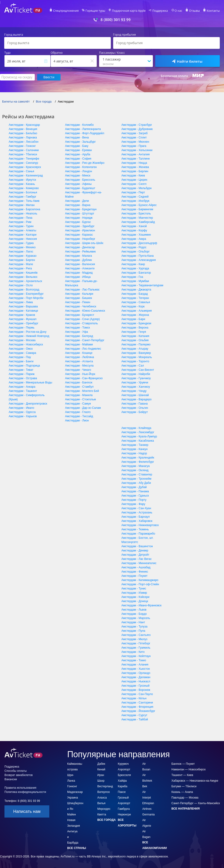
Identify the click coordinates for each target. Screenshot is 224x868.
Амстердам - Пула (133, 631)
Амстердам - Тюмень (135, 529)
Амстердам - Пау (20, 357)
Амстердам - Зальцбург (80, 142)
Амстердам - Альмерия (137, 311)
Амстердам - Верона (135, 328)
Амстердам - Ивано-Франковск (141, 605)
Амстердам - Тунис (134, 589)
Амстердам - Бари (133, 319)
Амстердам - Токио (134, 660)
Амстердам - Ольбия (135, 340)
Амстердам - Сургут (134, 715)
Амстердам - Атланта (79, 361)
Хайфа (122, 781)
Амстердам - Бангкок (79, 382)
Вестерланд (105, 786)
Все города (107, 820)
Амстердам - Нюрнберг (80, 239)
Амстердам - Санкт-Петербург (85, 340)
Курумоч (123, 764)
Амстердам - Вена (77, 138)
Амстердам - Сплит (134, 138)
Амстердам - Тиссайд (79, 416)
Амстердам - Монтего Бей (82, 391)
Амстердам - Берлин (135, 171)
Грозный (123, 798)
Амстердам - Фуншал (23, 319)
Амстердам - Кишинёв (23, 273)
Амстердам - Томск (77, 328)
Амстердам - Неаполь (23, 214)
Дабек (101, 764)
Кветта (102, 814)
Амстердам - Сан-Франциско (84, 378)
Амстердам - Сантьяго (136, 635)
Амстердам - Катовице (23, 311)
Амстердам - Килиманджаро (140, 580)
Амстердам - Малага (79, 256)
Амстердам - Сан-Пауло (137, 694)
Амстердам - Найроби (136, 374)
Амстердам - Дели (77, 201)
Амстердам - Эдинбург (80, 226)
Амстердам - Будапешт (80, 188)
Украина (73, 798)
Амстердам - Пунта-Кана (138, 256)
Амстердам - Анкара (22, 387)
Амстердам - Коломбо (79, 125)
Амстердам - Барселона (24, 209)
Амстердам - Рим (20, 222)
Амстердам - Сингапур (23, 163)
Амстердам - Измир (134, 593)
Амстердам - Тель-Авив (24, 201)
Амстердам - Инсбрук (135, 201)
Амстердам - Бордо (134, 614)
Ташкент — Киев (182, 775)
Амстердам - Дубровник (137, 129)
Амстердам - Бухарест (80, 315)
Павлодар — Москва (185, 798)
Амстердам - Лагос (21, 252)
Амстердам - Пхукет (134, 576)
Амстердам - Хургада (135, 268)
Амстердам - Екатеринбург (26, 294)
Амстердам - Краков (22, 315)
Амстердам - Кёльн (134, 698)
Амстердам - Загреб (135, 133)
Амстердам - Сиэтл (134, 184)
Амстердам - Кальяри (79, 294)
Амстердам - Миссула (79, 366)
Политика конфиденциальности (25, 792)
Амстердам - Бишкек (79, 298)
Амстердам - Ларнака (23, 138)
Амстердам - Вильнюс (23, 277)
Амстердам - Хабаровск (137, 521)
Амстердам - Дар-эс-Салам (83, 408)
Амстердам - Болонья (23, 192)
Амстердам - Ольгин (135, 408)
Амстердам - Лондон (79, 171)
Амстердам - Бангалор (136, 273)
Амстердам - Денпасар (80, 247)
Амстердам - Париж (22, 374)
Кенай (101, 769)
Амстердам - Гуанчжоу (136, 378)
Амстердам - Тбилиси (23, 154)
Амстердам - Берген (22, 260)
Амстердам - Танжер (135, 445)
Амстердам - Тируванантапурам (142, 285)
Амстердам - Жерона (135, 315)
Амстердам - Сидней (135, 197)
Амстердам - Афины (78, 184)
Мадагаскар (75, 792)
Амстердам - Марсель (136, 618)
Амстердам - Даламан (136, 677)
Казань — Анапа (182, 792)
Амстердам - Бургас (78, 222)
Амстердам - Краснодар (24, 125)
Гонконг (72, 786)
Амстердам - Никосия (23, 239)
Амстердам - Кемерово (24, 188)
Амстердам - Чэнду (134, 391)
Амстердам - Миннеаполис (139, 563)
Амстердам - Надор (134, 453)
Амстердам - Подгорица (24, 366)
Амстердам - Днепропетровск (28, 404)
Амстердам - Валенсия (80, 264)
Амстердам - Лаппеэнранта (83, 129)
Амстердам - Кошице (79, 353)
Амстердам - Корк (133, 306)
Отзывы (194, 11)
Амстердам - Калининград (26, 176)
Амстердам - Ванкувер (136, 353)
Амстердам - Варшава (23, 306)
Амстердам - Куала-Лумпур (139, 436)
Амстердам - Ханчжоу (136, 387)
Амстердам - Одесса (22, 412)
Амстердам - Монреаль (137, 357)
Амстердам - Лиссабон (24, 142)
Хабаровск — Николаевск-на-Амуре (195, 781)
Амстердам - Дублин (78, 260)
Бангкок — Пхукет (183, 764)
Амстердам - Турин (21, 226)
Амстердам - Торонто (135, 361)
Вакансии (11, 779)
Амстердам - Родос (134, 247)
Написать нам (27, 811)
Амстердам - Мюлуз (134, 639)
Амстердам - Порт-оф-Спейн (140, 584)
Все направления (185, 809)
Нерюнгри (124, 814)
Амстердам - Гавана (135, 404)
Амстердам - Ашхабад (136, 567)
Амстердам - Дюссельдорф (139, 243)
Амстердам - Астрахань (137, 512)
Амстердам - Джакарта (136, 290)
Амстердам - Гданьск (135, 496)
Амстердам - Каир (133, 264)
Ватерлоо (104, 792)
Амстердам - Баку (77, 146)
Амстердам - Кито (133, 652)
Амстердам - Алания (135, 665)
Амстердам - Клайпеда (136, 428)
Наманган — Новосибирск (188, 769)
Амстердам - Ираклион (80, 230)
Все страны (77, 848)
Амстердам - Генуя (134, 332)
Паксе (122, 792)
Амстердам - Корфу (134, 230)
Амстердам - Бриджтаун (81, 209)
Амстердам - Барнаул (135, 517)
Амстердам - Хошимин (136, 235)
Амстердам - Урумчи (135, 382)
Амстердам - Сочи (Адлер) (82, 319)
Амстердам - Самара (22, 353)
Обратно (57, 53)
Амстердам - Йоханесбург (138, 711)
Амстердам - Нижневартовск (140, 525)
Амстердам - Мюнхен (135, 142)
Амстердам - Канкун (135, 449)
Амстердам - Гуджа (21, 243)
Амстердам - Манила (79, 395)
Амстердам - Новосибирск (26, 344)
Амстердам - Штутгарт (80, 214)
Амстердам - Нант (133, 622)
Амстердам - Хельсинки (137, 150)
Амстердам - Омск (21, 349)
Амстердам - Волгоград (24, 290)
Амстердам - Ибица (78, 277)
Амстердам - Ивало (21, 408)
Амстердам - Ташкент (23, 391)
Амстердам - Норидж (79, 218)
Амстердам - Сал (133, 366)
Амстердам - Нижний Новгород (29, 336)
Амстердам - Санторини (137, 703)
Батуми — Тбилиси (184, 786)
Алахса (102, 798)
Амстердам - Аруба (78, 154)
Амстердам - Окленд (135, 470)
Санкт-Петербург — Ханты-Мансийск (196, 803)
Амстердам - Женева (135, 167)
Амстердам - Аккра (134, 239)
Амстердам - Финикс (135, 572)
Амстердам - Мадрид (79, 273)
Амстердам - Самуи (78, 404)
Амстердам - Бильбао (23, 133)
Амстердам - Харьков (23, 416)
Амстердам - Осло (21, 285)
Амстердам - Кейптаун (136, 656)
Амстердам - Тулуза (134, 627)
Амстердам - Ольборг (135, 252)
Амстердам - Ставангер (137, 474)
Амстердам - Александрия (139, 260)
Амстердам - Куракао (23, 256)
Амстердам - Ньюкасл (136, 681)
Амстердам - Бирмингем (137, 209)
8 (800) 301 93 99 (116, 20)
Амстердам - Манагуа (135, 466)
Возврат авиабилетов (19, 775)
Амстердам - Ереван (78, 150)
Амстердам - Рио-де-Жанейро (85, 163)
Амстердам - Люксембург (138, 432)
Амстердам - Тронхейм (136, 479)
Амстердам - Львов (134, 610)
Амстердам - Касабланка (138, 441)
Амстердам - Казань (22, 184)
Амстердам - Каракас (79, 235)
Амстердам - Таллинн (136, 159)
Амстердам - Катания (135, 336)
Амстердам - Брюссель (80, 180)
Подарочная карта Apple (129, 11)
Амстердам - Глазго (78, 412)
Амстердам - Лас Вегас (137, 559)
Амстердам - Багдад (135, 294)
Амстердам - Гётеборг (136, 643)
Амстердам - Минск (78, 176)
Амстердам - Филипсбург (138, 462)
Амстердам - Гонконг (22, 146)
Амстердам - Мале (21, 264)
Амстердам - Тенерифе (24, 159)
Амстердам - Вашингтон (137, 546)
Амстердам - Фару (133, 504)
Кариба (123, 786)
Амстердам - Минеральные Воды (30, 382)
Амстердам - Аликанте (80, 268)
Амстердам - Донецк (135, 601)
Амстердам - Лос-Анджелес (83, 349)
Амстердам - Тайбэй (135, 719)
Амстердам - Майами (79, 344)
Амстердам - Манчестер (137, 218)
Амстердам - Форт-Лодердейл (85, 133)
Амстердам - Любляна (79, 357)
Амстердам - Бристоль (136, 214)
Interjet (147, 798)
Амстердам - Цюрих (134, 180)
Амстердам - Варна (78, 205)
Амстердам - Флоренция (137, 707)
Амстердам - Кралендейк (138, 458)
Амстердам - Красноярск (25, 167)
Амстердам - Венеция (23, 129)
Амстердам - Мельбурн (137, 188)
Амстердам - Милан (22, 205)
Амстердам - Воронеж (136, 690)
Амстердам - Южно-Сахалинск (85, 311)
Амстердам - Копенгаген (81, 167)
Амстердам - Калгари (23, 235)
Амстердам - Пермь (22, 328)
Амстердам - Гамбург (22, 197)
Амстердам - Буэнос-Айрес (139, 205)
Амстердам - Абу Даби (136, 483)
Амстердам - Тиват (21, 370)
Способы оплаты (15, 771)
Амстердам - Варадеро (136, 399)
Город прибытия (125, 35)
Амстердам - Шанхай (135, 395)
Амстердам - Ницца (134, 163)
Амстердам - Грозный (135, 686)
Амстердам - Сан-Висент (138, 370)
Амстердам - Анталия (135, 154)
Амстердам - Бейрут (135, 412)
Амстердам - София (78, 159)
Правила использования (20, 788)
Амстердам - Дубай (134, 487)
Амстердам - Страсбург (137, 125)
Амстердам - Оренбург (23, 323)
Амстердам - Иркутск (22, 180)
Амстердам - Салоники (24, 150)
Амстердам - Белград (79, 336)
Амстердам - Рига (20, 268)
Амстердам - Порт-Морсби (26, 298)
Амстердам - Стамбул (79, 387)
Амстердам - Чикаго (78, 370)
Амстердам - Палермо (136, 344)
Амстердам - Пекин (78, 302)
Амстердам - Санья (21, 171)
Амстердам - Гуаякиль (136, 648)
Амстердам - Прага (134, 146)
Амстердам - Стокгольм (80, 399)
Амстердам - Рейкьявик (80, 252)
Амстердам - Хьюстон (136, 669)
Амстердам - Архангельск (25, 281)
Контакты (213, 11)
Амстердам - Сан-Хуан (136, 508)
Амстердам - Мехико (22, 247)
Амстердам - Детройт (135, 555)
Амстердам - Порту (134, 500)
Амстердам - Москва (22, 340)
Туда (8, 53)
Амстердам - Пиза (21, 218)
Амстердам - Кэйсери (135, 597)
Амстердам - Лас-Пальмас (82, 290)
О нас (178, 11)
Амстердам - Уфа (76, 332)
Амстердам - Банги (21, 361)
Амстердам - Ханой (134, 226)
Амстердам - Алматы (22, 230)
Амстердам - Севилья (136, 302)
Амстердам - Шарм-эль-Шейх (84, 243)
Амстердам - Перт (133, 192)
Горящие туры (95, 11)
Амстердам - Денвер (135, 551)
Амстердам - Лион (77, 421)
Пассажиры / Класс (112, 53)
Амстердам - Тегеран (135, 298)
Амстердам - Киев (133, 176)
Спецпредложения (66, 11)
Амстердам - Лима (21, 302)
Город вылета (14, 35)
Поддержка (160, 11)
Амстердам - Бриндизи (136, 323)
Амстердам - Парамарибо (138, 534)
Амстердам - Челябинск (81, 306)
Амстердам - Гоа (132, 277)
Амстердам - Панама (135, 491)
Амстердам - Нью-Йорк (80, 374)
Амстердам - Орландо (136, 673)
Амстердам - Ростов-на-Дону (28, 332)
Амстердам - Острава (23, 378)
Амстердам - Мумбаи (135, 281)
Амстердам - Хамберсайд (138, 222)
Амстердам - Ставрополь (81, 323)
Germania (149, 814)
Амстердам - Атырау (135, 349)
